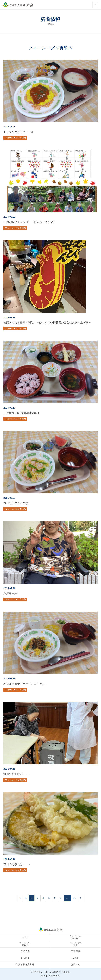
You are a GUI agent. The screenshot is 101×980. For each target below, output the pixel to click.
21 (74, 898)
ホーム (25, 937)
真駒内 (25, 944)
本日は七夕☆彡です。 (17, 503)
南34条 (76, 937)
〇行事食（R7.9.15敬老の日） (22, 413)
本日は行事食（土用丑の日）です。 (25, 684)
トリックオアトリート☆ (18, 132)
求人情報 (25, 958)
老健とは (25, 951)
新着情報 (76, 951)
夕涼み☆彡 (10, 593)
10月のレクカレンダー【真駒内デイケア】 (30, 222)
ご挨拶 (76, 958)
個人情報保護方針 (25, 964)
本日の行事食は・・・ (17, 864)
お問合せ (76, 964)
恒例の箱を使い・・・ (17, 774)
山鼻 (76, 944)
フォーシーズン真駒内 (15, 138)
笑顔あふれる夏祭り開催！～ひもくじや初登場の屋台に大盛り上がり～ (47, 322)
